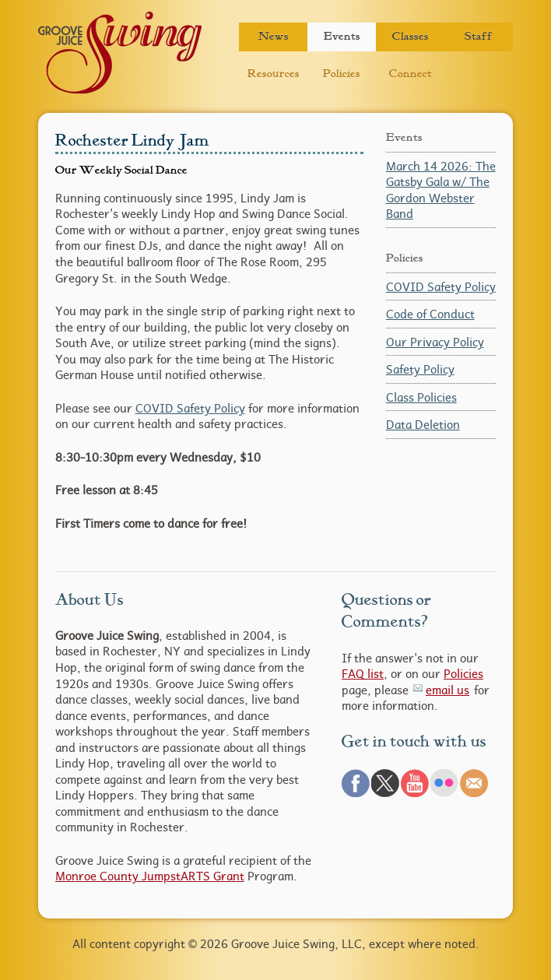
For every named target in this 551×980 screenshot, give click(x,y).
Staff (479, 36)
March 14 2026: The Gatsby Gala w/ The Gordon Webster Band (441, 190)
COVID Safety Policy (190, 408)
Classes (411, 36)
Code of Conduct (430, 314)
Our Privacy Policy (435, 342)
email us (447, 690)
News (274, 36)
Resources (274, 74)
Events (342, 36)
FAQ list (363, 673)
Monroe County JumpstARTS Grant (150, 876)
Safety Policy (420, 369)
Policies (342, 74)
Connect (411, 74)
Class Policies (421, 397)
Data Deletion (423, 424)
